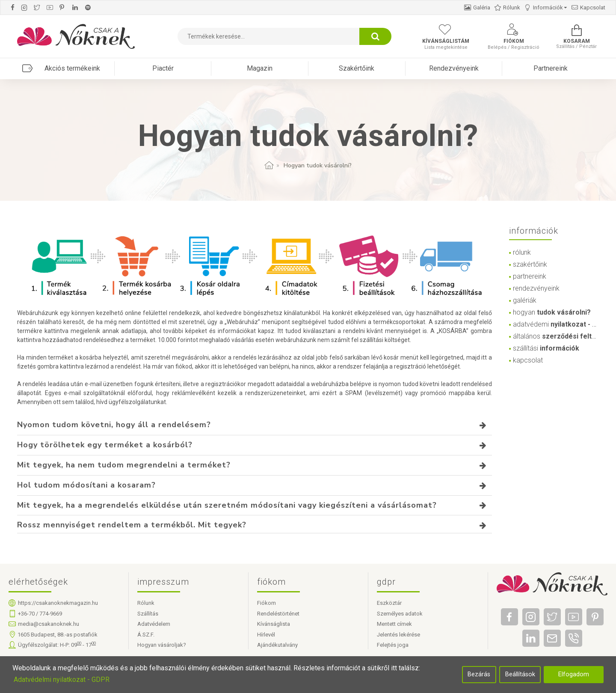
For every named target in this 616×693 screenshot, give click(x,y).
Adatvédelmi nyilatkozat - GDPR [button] (62, 680)
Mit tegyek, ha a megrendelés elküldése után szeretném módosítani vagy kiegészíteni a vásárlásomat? (227, 505)
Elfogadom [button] (574, 674)
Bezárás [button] (479, 674)
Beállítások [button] (520, 674)
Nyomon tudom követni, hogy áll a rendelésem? (114, 425)
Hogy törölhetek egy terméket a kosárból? (105, 445)
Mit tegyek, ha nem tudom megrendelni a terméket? (124, 465)
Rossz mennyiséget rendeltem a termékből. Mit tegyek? (132, 525)
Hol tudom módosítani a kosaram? (86, 485)
